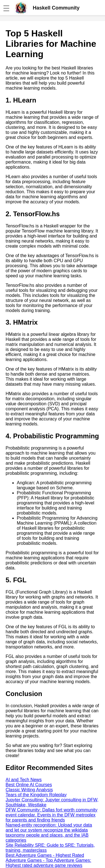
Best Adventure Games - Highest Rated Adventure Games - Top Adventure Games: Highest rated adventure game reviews (48, 860)
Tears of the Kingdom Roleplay (36, 795)
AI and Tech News (24, 780)
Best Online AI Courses (29, 785)
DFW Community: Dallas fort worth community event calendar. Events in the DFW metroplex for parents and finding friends (52, 815)
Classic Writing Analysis (29, 790)
